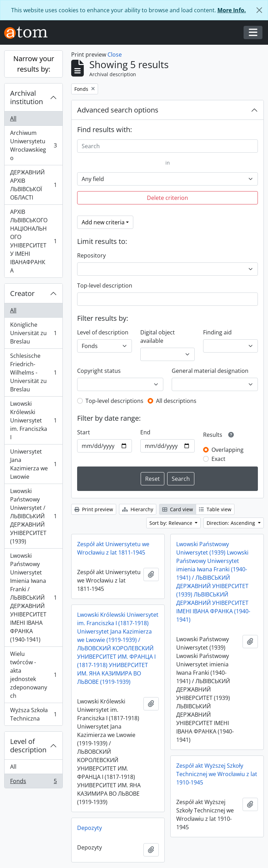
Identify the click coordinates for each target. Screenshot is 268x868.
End (145, 432)
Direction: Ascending (232, 523)
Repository (91, 255)
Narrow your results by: (34, 64)
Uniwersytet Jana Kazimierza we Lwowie (33, 464)
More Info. (232, 10)
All (13, 118)
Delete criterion (167, 198)
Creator (22, 293)
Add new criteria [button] (103, 222)
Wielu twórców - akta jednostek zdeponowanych (33, 675)
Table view (215, 509)
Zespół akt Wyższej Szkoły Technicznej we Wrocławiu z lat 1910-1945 (217, 774)
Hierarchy (138, 509)
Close (115, 55)
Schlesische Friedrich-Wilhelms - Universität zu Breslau (33, 372)
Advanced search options (118, 110)
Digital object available (158, 337)
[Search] (167, 146)
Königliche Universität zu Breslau (33, 333)
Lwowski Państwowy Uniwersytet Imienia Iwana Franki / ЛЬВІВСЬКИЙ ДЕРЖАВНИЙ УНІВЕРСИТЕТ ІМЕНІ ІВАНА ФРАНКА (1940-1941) (33, 598)
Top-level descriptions (114, 401)
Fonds (33, 782)
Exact (218, 459)
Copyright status (99, 371)
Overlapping (228, 450)
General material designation (210, 371)
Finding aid (217, 332)
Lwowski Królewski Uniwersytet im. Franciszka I (33, 420)
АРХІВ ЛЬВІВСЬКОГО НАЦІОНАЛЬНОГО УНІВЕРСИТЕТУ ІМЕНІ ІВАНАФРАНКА (33, 241)
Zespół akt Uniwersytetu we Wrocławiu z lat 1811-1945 (113, 548)
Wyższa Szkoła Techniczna (33, 714)
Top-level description (105, 285)
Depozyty (90, 828)
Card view (178, 509)
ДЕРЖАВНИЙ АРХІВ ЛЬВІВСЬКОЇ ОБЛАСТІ (33, 185)
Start (84, 432)
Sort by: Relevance (172, 523)
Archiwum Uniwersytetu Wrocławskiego (33, 145)
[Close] (259, 10)
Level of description (28, 746)
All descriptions (176, 401)
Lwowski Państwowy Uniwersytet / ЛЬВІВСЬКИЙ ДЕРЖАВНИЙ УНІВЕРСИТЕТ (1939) (33, 516)
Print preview (94, 509)
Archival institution (27, 97)
